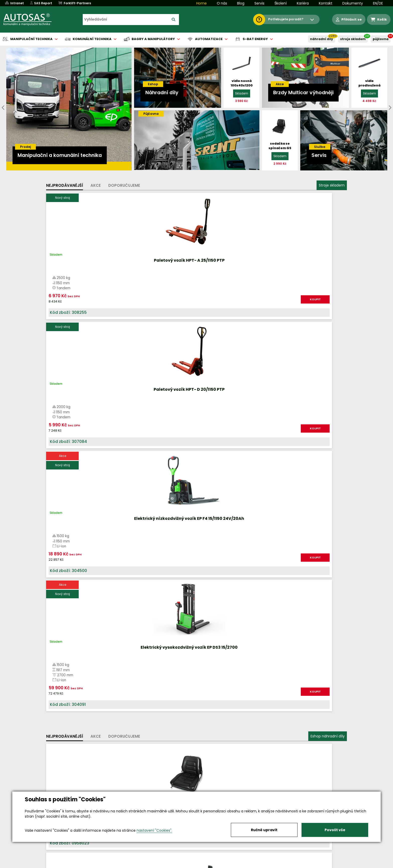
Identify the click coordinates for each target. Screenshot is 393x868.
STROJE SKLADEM (353, 39)
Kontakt (326, 3)
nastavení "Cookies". (154, 830)
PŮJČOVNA (381, 39)
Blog (241, 3)
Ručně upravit (264, 830)
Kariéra (303, 3)
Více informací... (308, 565)
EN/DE (378, 3)
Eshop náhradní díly (328, 349)
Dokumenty (353, 3)
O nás (222, 3)
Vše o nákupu (64, 864)
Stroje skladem (332, 185)
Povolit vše (335, 830)
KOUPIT (103, 305)
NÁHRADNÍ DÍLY (322, 39)
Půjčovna (206, 864)
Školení (281, 3)
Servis (259, 3)
